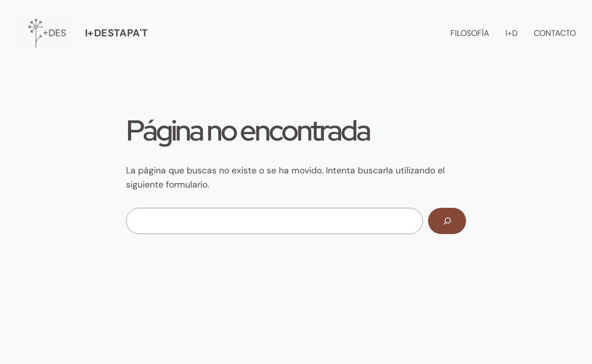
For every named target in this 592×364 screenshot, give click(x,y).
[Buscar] (447, 221)
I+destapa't (116, 33)
